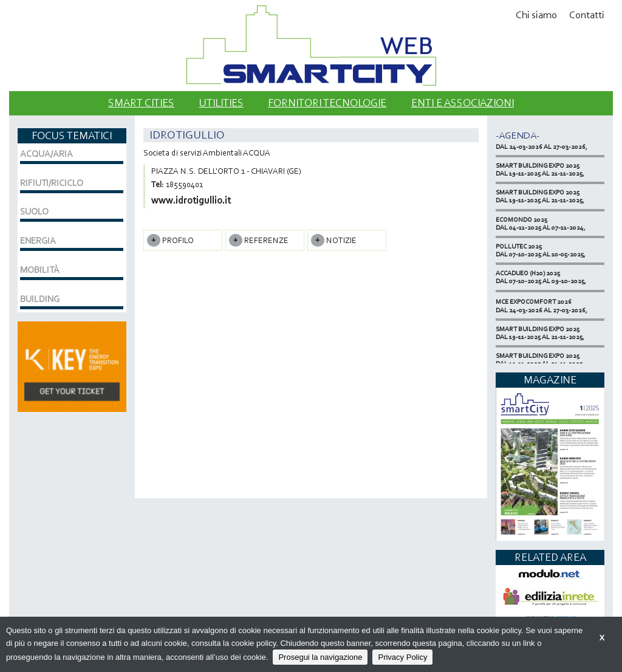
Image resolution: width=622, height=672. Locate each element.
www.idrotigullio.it (191, 200)
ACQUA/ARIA (46, 154)
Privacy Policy (402, 657)
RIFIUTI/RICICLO (52, 183)
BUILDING (40, 299)
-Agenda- (518, 135)
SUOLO (34, 211)
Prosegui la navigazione (320, 657)
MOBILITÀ (40, 270)
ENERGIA (38, 241)
